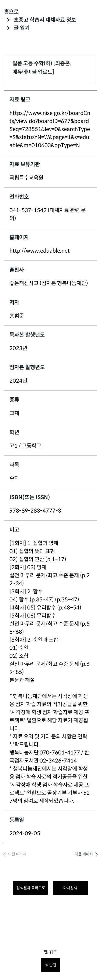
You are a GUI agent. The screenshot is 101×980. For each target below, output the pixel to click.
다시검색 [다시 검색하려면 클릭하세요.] (70, 888)
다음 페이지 (84, 854)
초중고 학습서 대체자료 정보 (45, 20)
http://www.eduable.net (40, 251)
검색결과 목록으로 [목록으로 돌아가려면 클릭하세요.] (31, 888)
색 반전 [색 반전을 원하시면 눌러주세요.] (51, 965)
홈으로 (11, 12)
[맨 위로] (50, 952)
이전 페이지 (17, 854)
